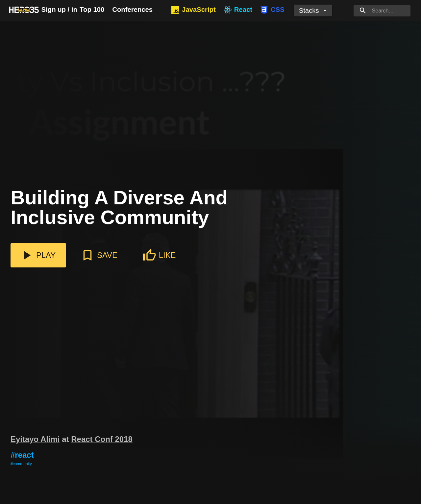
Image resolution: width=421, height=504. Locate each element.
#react (22, 455)
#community (21, 464)
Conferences (132, 10)
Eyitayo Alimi (35, 439)
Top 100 (92, 10)
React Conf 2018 (102, 439)
